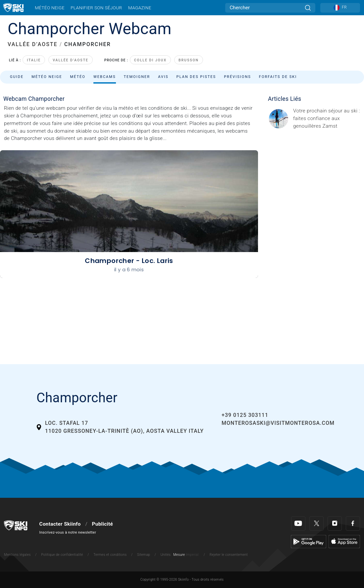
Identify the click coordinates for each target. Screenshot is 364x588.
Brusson (189, 60)
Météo (78, 77)
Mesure (179, 555)
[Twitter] (316, 523)
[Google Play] (309, 541)
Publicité (103, 524)
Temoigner (137, 77)
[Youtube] (298, 523)
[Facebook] (353, 523)
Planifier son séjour (96, 8)
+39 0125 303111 (245, 415)
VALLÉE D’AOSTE (33, 44)
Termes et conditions (110, 555)
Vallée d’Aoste (71, 60)
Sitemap (144, 555)
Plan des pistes (196, 77)
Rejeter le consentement (229, 555)
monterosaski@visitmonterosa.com (278, 423)
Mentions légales (17, 555)
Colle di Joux (150, 60)
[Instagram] (335, 523)
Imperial (192, 555)
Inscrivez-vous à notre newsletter (68, 532)
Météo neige (50, 8)
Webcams (105, 77)
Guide (17, 77)
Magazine (140, 8)
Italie (34, 60)
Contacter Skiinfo (60, 524)
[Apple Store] (344, 541)
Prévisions (237, 77)
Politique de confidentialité (62, 555)
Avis (163, 77)
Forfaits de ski (278, 77)
